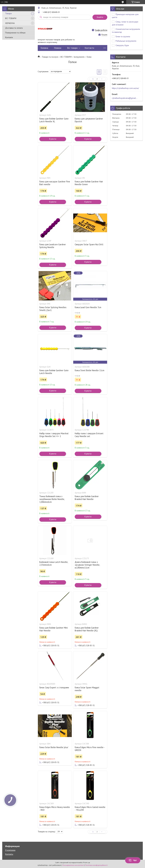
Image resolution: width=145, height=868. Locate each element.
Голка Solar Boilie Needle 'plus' (54, 747)
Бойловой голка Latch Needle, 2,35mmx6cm (54, 563)
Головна (44, 48)
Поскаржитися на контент (73, 865)
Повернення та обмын (15, 33)
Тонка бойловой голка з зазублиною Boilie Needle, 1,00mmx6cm (52, 499)
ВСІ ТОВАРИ (11, 18)
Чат (133, 860)
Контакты (9, 854)
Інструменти (79, 57)
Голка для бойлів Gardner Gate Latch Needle (54, 372)
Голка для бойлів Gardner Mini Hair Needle (53, 629)
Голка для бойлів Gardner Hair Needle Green (89, 183)
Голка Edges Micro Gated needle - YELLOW (90, 808)
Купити (53, 139)
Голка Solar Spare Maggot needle (87, 689)
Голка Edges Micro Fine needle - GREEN (90, 749)
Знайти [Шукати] (100, 17)
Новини (58, 48)
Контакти (9, 37)
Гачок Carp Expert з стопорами (54, 688)
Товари (8, 13)
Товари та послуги (50, 57)
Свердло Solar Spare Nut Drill (89, 244)
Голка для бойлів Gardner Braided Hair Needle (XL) (87, 629)
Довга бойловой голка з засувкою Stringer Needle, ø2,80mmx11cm (87, 565)
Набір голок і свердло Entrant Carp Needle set (89, 435)
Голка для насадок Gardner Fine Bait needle (55, 183)
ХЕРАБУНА (10, 23)
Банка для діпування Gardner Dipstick (89, 120)
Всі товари (72, 48)
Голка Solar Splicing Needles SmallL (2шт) (53, 309)
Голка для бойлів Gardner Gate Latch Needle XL (54, 120)
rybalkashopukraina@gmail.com (125, 98)
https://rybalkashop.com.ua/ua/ (125, 88)
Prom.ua (87, 862)
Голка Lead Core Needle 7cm (88, 307)
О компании (10, 850)
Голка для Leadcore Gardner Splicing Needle (53, 246)
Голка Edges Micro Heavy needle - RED (55, 808)
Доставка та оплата (14, 28)
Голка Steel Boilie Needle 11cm (90, 370)
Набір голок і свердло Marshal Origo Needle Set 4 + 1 (54, 435)
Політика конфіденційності (96, 865)
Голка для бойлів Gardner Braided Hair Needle (87, 498)
